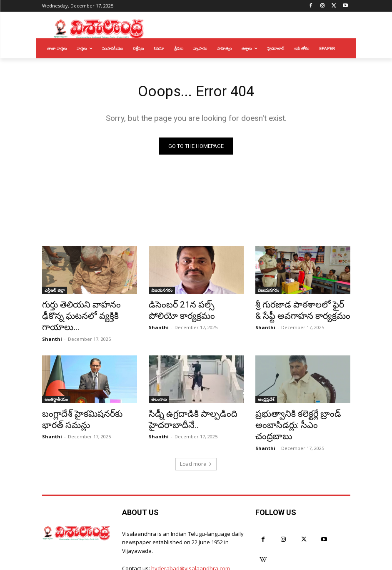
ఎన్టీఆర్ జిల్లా (55, 292)
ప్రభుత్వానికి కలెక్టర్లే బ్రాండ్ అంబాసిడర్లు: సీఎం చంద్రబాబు (296, 404)
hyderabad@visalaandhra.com (191, 539)
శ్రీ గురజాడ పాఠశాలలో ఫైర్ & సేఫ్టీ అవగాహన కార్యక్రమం (300, 310)
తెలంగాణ (159, 385)
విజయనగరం (162, 292)
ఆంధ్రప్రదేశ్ (266, 385)
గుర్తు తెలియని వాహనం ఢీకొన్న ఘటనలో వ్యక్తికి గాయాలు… (84, 310)
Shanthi (52, 325)
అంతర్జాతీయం (56, 385)
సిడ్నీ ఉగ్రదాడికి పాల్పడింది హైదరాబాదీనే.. (185, 404)
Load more (196, 434)
